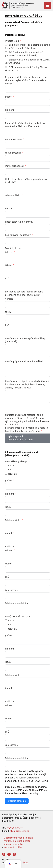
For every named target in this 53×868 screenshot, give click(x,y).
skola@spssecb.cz (20, 831)
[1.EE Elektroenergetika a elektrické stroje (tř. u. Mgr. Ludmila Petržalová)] (6, 45)
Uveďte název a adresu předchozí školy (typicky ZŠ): (25, 340)
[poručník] (6, 474)
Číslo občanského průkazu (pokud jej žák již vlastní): (26, 181)
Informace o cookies (14, 844)
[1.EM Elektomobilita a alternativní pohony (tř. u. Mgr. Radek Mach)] (6, 52)
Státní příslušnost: (15, 166)
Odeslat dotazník (17, 801)
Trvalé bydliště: (13, 248)
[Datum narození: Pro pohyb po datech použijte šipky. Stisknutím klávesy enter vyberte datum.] (28, 145)
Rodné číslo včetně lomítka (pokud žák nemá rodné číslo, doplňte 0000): (25, 125)
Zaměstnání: (11, 590)
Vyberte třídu (12, 41)
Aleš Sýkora (22, 863)
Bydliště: (10, 547)
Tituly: (8, 507)
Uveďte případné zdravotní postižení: (24, 361)
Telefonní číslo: (13, 195)
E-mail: (9, 209)
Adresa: (9, 252)
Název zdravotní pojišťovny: (19, 222)
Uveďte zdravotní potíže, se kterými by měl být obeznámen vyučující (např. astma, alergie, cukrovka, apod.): (27, 384)
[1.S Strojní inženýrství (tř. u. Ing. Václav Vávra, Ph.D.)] (6, 67)
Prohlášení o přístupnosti (17, 841)
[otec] (6, 470)
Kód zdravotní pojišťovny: (18, 235)
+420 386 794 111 (15, 828)
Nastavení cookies (13, 847)
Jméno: (9, 97)
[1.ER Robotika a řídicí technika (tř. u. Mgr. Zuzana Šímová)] (6, 60)
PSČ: (7, 279)
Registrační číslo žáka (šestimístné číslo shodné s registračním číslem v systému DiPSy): (26, 80)
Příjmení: (10, 110)
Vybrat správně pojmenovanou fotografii (20, 438)
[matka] (6, 465)
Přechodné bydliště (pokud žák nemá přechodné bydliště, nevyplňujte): (24, 293)
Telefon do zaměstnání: (17, 603)
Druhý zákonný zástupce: (18, 616)
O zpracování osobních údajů (18, 838)
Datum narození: (13, 140)
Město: (9, 265)
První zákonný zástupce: (17, 462)
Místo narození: (13, 153)
